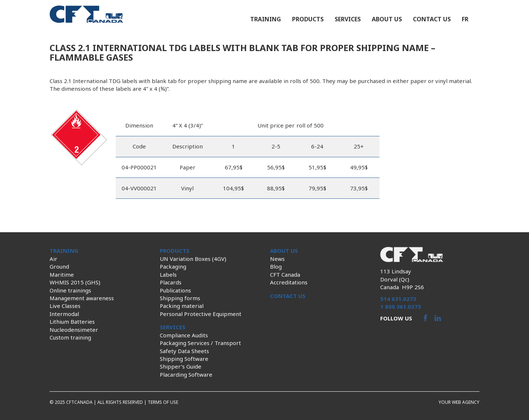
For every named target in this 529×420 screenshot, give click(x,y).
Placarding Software (186, 374)
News (277, 259)
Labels (168, 274)
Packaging (173, 266)
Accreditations (289, 282)
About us (387, 19)
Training (266, 19)
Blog (276, 266)
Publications (175, 290)
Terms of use (163, 402)
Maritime (62, 274)
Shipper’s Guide (181, 366)
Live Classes (65, 306)
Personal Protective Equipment (201, 314)
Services (348, 19)
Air (53, 259)
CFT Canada (285, 274)
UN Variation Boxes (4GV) (193, 259)
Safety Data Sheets (184, 351)
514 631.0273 (398, 299)
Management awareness (82, 298)
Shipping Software (184, 359)
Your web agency (459, 402)
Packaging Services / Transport (200, 343)
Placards (171, 282)
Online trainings (70, 290)
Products (308, 19)
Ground (59, 266)
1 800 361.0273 (401, 306)
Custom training (70, 337)
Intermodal (64, 314)
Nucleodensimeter (74, 330)
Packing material (182, 306)
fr (465, 19)
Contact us (432, 19)
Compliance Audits (184, 335)
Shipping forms (180, 298)
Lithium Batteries (72, 322)
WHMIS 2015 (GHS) (75, 282)
